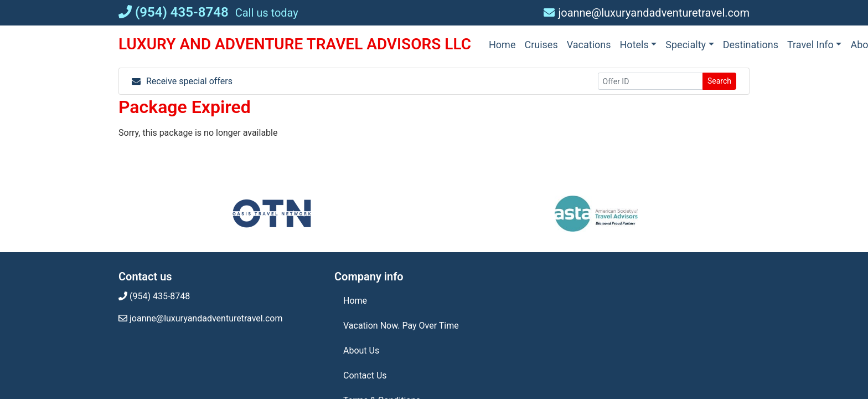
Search (719, 81)
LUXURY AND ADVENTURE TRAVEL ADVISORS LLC (295, 44)
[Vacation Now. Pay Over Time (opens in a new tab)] (434, 326)
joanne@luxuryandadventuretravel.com (647, 13)
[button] (639, 45)
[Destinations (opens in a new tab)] (751, 45)
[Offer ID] (650, 81)
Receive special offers (182, 81)
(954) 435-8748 (174, 12)
